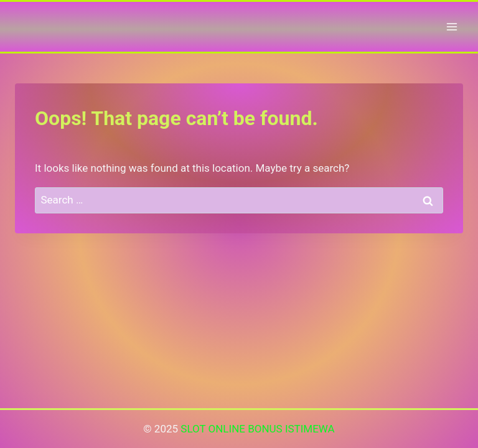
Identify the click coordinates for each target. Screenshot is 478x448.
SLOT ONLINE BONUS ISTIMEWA (257, 429)
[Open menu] (452, 26)
